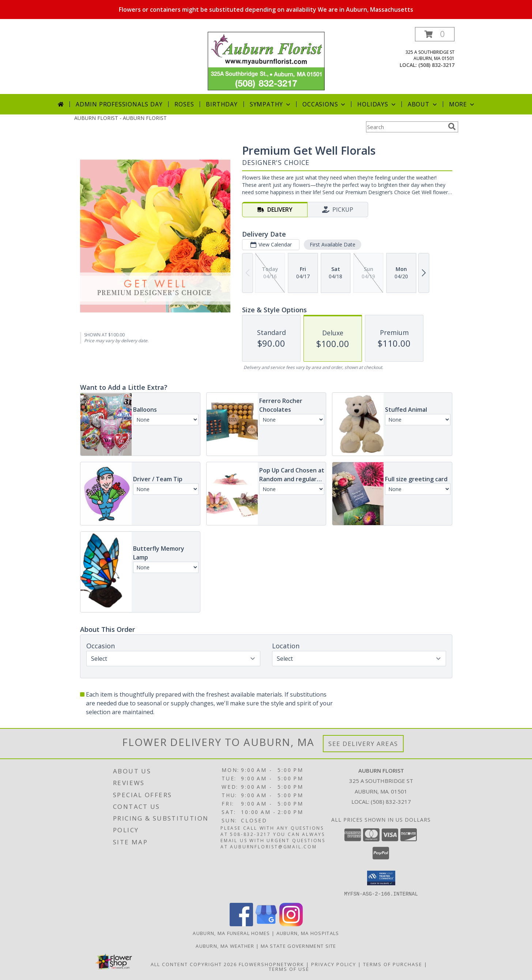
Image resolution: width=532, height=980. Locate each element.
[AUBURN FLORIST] (266, 61)
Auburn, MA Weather (225, 946)
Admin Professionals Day (119, 104)
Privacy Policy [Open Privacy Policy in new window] (334, 964)
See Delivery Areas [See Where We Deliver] (363, 744)
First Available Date (332, 244)
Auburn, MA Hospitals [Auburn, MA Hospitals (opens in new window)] (308, 933)
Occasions (325, 104)
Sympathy (271, 104)
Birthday (222, 104)
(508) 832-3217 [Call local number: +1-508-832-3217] (436, 65)
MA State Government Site (299, 946)
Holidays (377, 104)
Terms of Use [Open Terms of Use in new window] (289, 969)
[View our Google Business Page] (266, 924)
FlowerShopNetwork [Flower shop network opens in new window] (271, 964)
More (462, 104)
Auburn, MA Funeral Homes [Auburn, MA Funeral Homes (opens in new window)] (231, 933)
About (423, 104)
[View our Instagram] (291, 924)
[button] (435, 34)
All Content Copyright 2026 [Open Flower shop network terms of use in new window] (194, 964)
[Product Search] (405, 127)
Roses (184, 104)
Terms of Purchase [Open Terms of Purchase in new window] (393, 964)
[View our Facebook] (241, 924)
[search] (452, 127)
